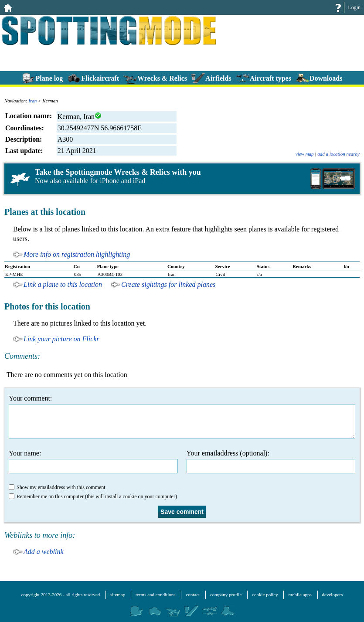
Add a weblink (44, 552)
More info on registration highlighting (77, 254)
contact (193, 595)
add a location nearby (338, 154)
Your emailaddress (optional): (271, 461)
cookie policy (265, 595)
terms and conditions (156, 595)
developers (333, 595)
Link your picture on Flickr (61, 339)
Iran (32, 101)
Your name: (93, 461)
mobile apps (300, 595)
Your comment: (182, 417)
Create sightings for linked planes (168, 284)
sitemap (118, 595)
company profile (226, 595)
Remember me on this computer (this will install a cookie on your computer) (93, 496)
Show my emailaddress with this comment (57, 487)
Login (354, 7)
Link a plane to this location (63, 284)
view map (305, 154)
